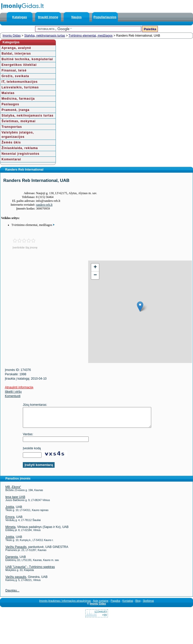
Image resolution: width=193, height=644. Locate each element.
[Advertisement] (44, 296)
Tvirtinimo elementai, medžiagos (90, 36)
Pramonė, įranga (16, 110)
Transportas (12, 127)
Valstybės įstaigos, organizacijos (18, 135)
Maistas (8, 93)
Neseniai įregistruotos (21, 154)
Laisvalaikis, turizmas (20, 87)
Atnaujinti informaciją (19, 387)
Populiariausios (105, 17)
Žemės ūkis (11, 142)
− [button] (95, 275)
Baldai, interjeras (16, 54)
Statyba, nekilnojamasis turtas (44, 36)
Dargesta (12, 561)
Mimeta (10, 531)
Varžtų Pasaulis (16, 551)
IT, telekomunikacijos (20, 82)
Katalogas (20, 17)
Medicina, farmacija (18, 99)
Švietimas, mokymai (19, 121)
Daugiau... (12, 594)
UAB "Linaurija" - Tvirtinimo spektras (30, 571)
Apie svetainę (101, 605)
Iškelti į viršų (13, 392)
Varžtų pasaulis (16, 581)
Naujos (76, 17)
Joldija (10, 511)
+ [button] (95, 267)
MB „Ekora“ (13, 491)
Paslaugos (10, 104)
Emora (10, 521)
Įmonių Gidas (12, 36)
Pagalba (115, 605)
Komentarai (11, 159)
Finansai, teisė (14, 70)
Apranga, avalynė (16, 48)
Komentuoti (13, 396)
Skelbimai (148, 605)
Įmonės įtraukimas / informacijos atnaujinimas (65, 605)
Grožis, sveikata (15, 76)
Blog (138, 605)
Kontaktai (128, 605)
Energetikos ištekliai (19, 65)
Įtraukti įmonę (48, 17)
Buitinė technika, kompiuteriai (27, 59)
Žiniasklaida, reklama (20, 148)
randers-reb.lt (44, 205)
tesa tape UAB (15, 501)
